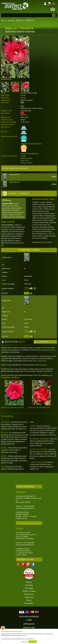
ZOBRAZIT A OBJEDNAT (19, 194)
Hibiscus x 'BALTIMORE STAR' (39, 408)
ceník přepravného (48, 350)
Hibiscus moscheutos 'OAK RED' (13, 408)
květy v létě (25, 160)
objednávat (43, 365)
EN (53, 3)
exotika (23, 156)
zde (51, 375)
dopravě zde (42, 361)
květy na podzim (27, 158)
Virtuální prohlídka (29, 523)
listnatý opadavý (27, 163)
